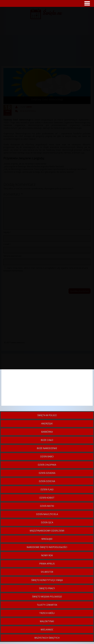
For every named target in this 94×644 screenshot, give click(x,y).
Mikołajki (47, 539)
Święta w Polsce (47, 415)
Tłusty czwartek (47, 605)
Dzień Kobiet (47, 498)
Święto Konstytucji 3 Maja (47, 580)
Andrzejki (47, 424)
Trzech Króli (47, 613)
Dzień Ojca (47, 522)
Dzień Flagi (47, 489)
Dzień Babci (47, 457)
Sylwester (47, 572)
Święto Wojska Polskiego (47, 597)
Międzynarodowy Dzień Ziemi (47, 531)
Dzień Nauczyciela (47, 514)
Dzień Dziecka (47, 481)
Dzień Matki (47, 506)
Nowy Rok (47, 555)
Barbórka (47, 432)
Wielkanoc (47, 630)
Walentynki (47, 621)
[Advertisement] (47, 381)
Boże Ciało (47, 440)
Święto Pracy (47, 588)
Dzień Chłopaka (47, 465)
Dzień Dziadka (47, 473)
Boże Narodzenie (47, 448)
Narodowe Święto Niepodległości (47, 547)
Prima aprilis (47, 564)
